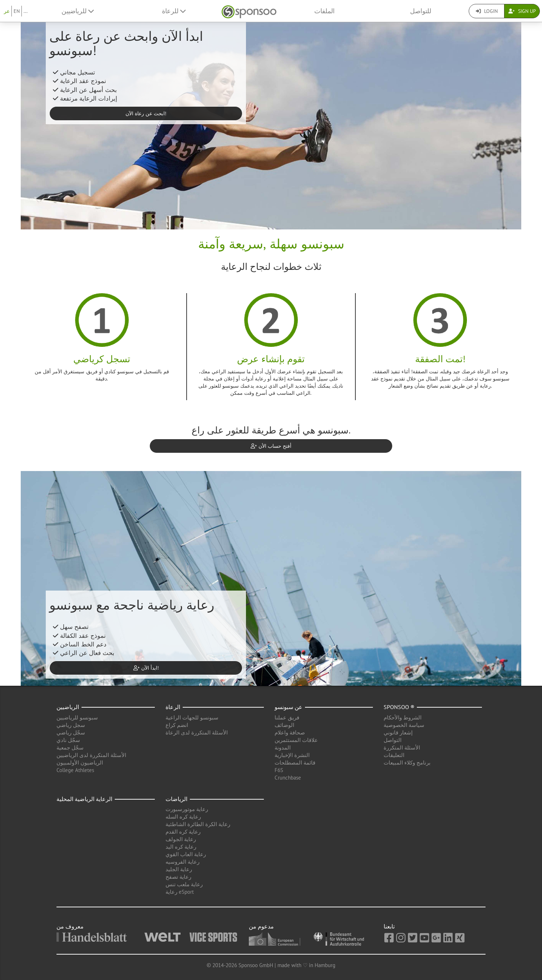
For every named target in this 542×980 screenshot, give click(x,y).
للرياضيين (78, 11)
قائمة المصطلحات (295, 763)
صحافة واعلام (290, 732)
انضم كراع (177, 725)
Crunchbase (288, 778)
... (26, 11)
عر (7, 11)
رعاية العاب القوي (186, 854)
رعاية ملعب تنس (184, 884)
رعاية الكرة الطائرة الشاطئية (198, 824)
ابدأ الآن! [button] (146, 668)
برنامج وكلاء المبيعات (407, 763)
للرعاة (174, 11)
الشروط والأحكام (403, 717)
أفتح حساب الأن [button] (271, 446)
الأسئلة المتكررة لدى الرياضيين (91, 755)
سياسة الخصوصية (404, 725)
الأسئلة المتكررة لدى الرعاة (197, 732)
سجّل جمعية (70, 748)
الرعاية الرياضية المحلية (84, 799)
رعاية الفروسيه (183, 862)
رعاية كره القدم (183, 832)
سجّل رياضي (71, 732)
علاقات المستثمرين (296, 740)
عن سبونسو (289, 707)
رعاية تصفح (178, 877)
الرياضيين (68, 707)
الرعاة (173, 707)
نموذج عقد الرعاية (80, 81)
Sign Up (522, 11)
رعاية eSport (180, 892)
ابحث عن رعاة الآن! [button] (146, 113)
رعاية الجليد (179, 869)
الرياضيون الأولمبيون (80, 763)
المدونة (283, 748)
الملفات (324, 11)
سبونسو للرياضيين (77, 717)
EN (17, 11)
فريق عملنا (287, 717)
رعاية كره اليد (181, 847)
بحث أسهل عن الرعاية (85, 90)
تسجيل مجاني (74, 72)
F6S (279, 770)
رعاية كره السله (183, 817)
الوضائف (284, 725)
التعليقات (394, 755)
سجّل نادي (68, 740)
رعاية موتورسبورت (187, 809)
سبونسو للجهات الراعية (192, 717)
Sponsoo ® (399, 707)
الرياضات (176, 799)
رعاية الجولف (181, 839)
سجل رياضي (71, 725)
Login (487, 11)
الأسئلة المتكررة (402, 748)
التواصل (393, 740)
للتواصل (421, 11)
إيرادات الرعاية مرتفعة (85, 98)
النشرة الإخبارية (292, 755)
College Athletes (75, 770)
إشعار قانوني (398, 732)
